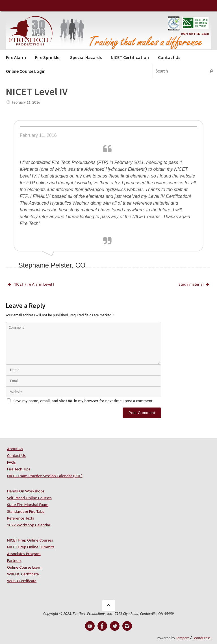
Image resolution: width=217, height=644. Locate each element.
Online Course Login (24, 567)
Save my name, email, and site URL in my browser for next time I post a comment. (84, 401)
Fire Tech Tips (19, 469)
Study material (194, 284)
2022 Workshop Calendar (29, 525)
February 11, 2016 (26, 102)
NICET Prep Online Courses (30, 540)
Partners (14, 560)
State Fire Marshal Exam (28, 505)
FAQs (11, 462)
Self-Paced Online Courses (29, 498)
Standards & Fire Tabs (26, 511)
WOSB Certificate (22, 581)
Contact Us (16, 455)
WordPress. (203, 638)
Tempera (183, 638)
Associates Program (24, 554)
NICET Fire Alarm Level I (31, 284)
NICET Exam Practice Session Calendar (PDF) (45, 476)
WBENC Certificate (23, 574)
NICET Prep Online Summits (31, 547)
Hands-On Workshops (26, 491)
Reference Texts (20, 518)
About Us (15, 449)
